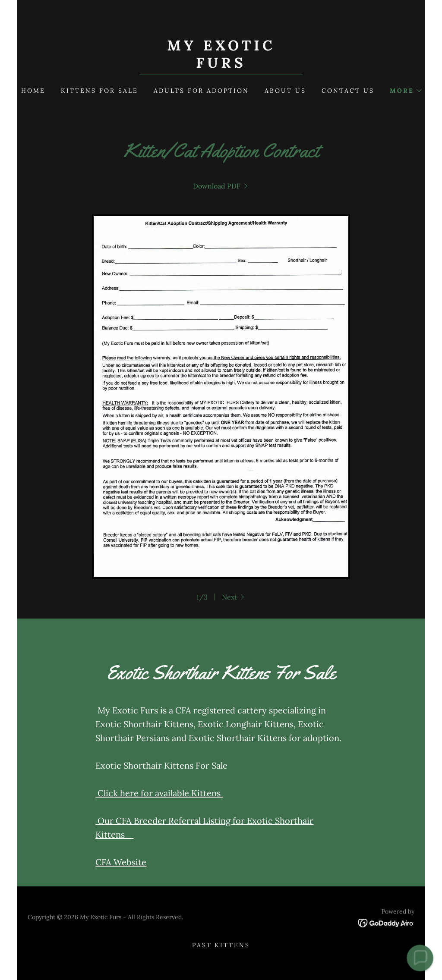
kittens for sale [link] (99, 91)
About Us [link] (285, 91)
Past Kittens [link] (221, 945)
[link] (221, 65)
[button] (405, 91)
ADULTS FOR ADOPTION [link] (201, 91)
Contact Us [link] (348, 91)
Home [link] (33, 91)
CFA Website (121, 862)
